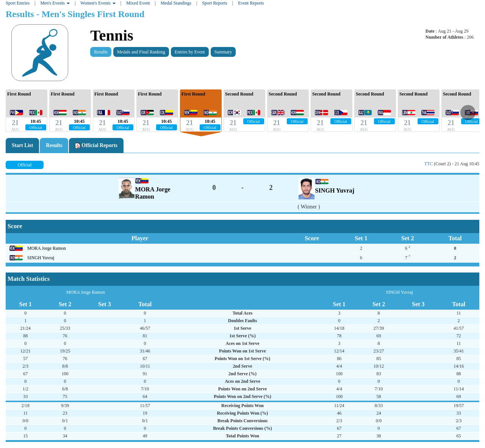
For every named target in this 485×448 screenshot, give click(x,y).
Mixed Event (138, 3)
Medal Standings (176, 3)
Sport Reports (214, 3)
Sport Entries (18, 3)
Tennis (112, 35)
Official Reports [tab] (96, 146)
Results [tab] (54, 145)
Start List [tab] (22, 145)
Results (101, 52)
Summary (223, 52)
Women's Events (98, 3)
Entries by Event (190, 52)
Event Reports (251, 3)
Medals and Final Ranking (141, 52)
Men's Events (55, 3)
